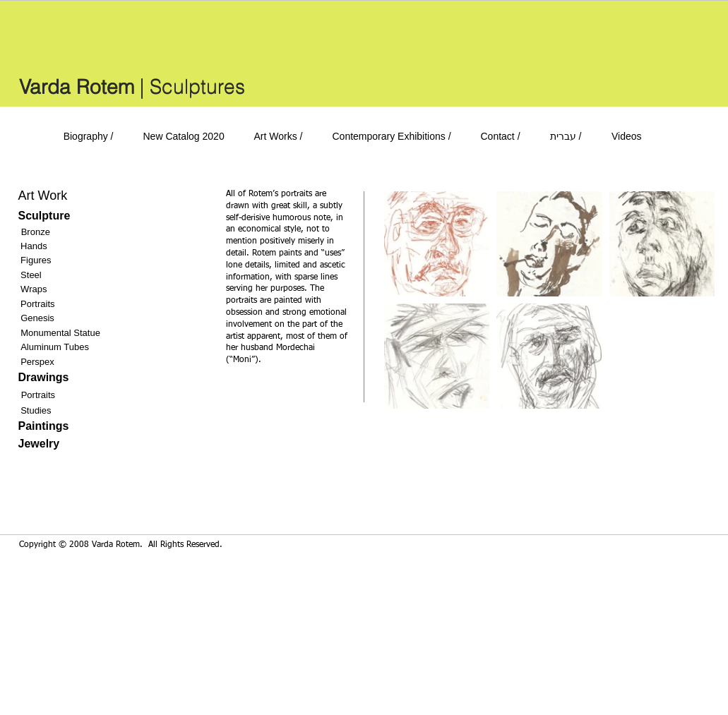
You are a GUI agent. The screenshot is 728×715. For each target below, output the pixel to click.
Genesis (37, 318)
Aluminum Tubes (55, 347)
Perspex (37, 362)
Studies (36, 410)
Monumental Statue (60, 333)
